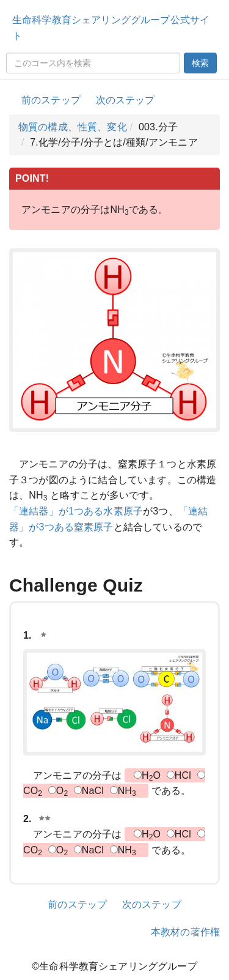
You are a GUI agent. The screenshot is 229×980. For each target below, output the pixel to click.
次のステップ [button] (125, 100)
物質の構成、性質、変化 (73, 127)
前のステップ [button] (51, 100)
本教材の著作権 (185, 932)
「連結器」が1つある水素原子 (76, 511)
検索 (200, 63)
